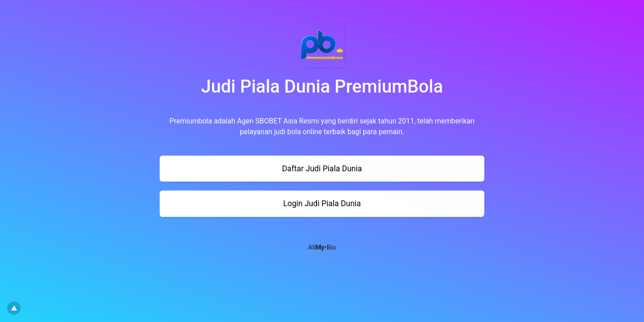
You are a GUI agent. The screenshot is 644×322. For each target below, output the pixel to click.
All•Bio (322, 248)
